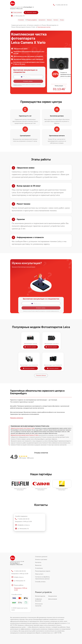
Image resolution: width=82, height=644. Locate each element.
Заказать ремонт (30, 347)
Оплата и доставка (41, 559)
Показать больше (41, 375)
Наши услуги (39, 574)
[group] (20, 485)
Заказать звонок (31, 12)
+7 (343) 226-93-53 (61, 5)
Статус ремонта (16, 12)
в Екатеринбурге (29, 7)
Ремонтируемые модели (43, 571)
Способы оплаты (40, 582)
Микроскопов (53, 596)
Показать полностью (17, 418)
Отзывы (62, 20)
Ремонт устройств (32, 20)
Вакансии (49, 20)
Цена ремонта (42, 20)
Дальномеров (53, 599)
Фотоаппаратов (40, 596)
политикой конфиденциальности (53, 311)
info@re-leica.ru (17, 577)
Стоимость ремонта (41, 557)
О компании (21, 20)
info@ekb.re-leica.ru (22, 525)
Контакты (56, 20)
